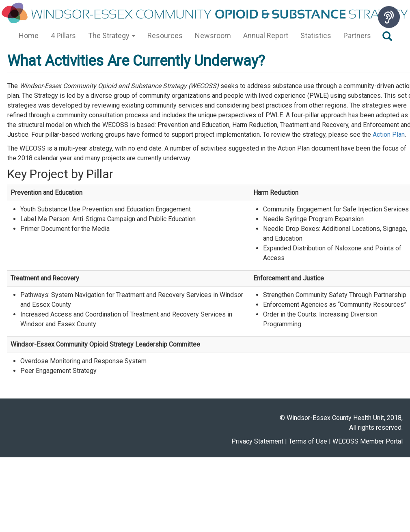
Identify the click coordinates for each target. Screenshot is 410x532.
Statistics (316, 36)
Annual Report (266, 36)
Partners (357, 36)
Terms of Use (308, 441)
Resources (165, 36)
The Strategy (112, 36)
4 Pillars (63, 36)
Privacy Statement (257, 441)
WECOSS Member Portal (368, 441)
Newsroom (213, 36)
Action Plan (389, 135)
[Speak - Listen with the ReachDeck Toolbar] (389, 17)
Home (29, 36)
